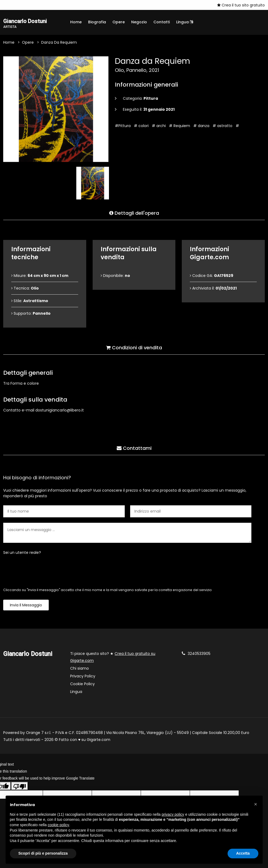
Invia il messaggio (26, 606)
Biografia (97, 22)
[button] (256, 804)
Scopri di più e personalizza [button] (43, 853)
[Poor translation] (20, 787)
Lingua (185, 22)
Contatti (162, 22)
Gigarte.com (99, 740)
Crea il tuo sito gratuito (241, 5)
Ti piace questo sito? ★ (113, 658)
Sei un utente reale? (22, 553)
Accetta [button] (243, 853)
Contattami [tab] (134, 447)
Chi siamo (80, 669)
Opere (119, 22)
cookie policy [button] (58, 825)
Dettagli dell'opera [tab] (134, 212)
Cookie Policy (82, 685)
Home (76, 22)
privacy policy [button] (173, 814)
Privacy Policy (83, 677)
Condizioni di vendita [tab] (134, 346)
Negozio (139, 22)
